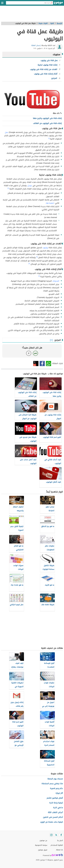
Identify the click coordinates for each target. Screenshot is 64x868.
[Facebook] (61, 835)
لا (29, 353)
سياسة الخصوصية (41, 845)
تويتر (36, 364)
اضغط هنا (50, 203)
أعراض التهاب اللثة (55, 812)
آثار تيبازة (59, 793)
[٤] (39, 276)
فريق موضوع (43, 850)
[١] (49, 138)
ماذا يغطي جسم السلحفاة (52, 784)
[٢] (8, 188)
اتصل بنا (60, 841)
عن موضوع (43, 841)
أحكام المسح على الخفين (53, 817)
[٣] (29, 264)
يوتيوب (45, 248)
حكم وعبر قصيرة (56, 788)
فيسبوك (42, 364)
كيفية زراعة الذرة (56, 803)
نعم (35, 353)
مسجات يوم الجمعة (55, 779)
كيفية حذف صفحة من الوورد (51, 822)
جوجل (30, 186)
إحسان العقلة (36, 45)
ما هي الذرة (58, 808)
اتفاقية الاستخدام (57, 845)
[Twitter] (56, 835)
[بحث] (51, 3)
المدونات (56, 281)
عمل (7, 132)
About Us (59, 850)
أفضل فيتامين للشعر (55, 798)
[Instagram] (51, 835)
